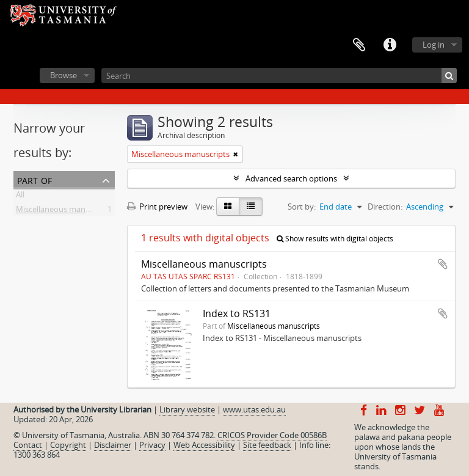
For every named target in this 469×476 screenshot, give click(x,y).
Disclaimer (113, 445)
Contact (28, 445)
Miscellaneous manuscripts (65, 211)
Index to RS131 (237, 313)
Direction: (385, 207)
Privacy (152, 445)
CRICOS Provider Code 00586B (272, 435)
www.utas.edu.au (254, 409)
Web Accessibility (204, 445)
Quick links (390, 45)
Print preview (157, 207)
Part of (35, 179)
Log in (434, 45)
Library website (187, 409)
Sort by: (302, 207)
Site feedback (267, 445)
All (20, 197)
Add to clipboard (443, 264)
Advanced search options (291, 178)
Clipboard (359, 45)
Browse (64, 75)
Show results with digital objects (335, 239)
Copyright (68, 445)
